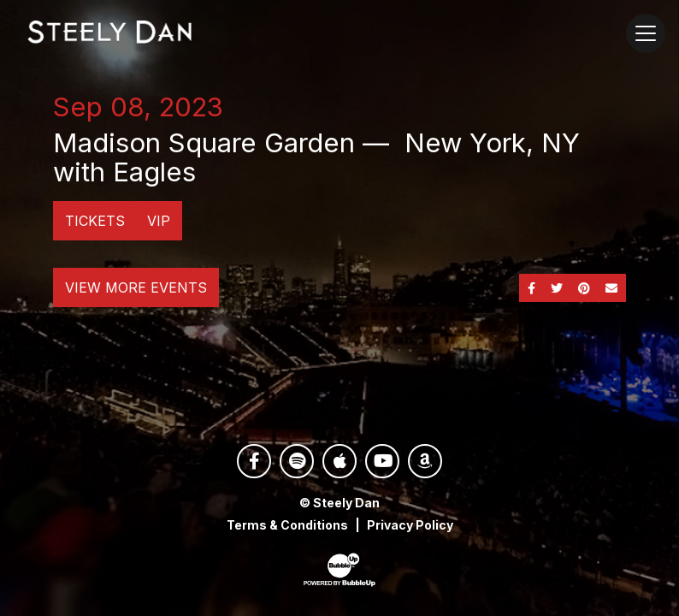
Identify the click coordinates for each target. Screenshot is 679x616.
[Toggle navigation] (646, 33)
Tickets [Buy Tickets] (95, 221)
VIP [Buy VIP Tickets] (159, 221)
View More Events (136, 287)
